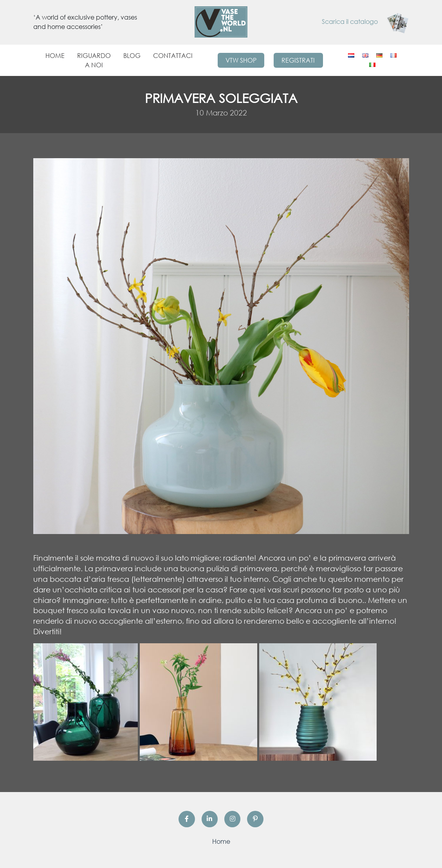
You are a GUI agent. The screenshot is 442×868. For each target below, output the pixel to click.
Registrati (298, 60)
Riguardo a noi (94, 60)
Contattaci (173, 56)
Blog (132, 56)
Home (55, 56)
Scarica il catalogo (365, 22)
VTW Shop (241, 60)
